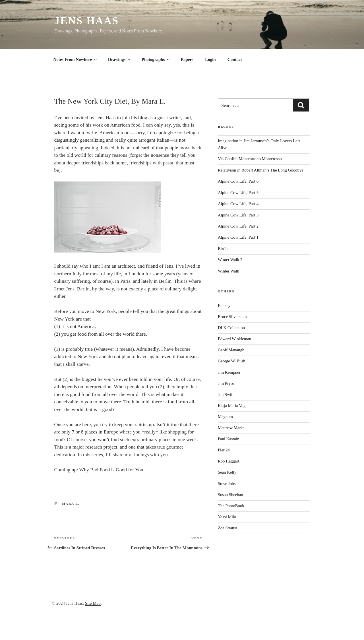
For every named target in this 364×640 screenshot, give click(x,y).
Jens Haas (87, 21)
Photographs (156, 59)
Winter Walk (228, 271)
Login (210, 59)
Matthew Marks (231, 428)
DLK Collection (231, 328)
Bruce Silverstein (232, 317)
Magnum (225, 417)
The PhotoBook (231, 506)
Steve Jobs (227, 484)
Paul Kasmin (229, 439)
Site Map (93, 603)
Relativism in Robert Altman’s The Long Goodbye (261, 170)
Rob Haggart (229, 461)
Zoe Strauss (228, 528)
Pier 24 (224, 450)
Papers (187, 59)
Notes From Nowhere (75, 59)
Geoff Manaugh (231, 350)
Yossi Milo (227, 517)
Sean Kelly (227, 472)
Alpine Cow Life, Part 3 (238, 215)
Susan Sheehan (230, 495)
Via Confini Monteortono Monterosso (250, 159)
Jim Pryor (226, 383)
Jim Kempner (229, 372)
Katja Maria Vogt (232, 406)
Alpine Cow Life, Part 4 (238, 204)
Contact (235, 59)
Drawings (120, 59)
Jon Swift (226, 395)
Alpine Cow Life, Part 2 (238, 226)
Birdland (225, 249)
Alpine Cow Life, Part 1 (238, 237)
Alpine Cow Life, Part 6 (238, 181)
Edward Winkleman (234, 339)
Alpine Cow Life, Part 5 (238, 193)
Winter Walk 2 (230, 260)
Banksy (224, 305)
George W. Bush (232, 361)
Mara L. (71, 503)
